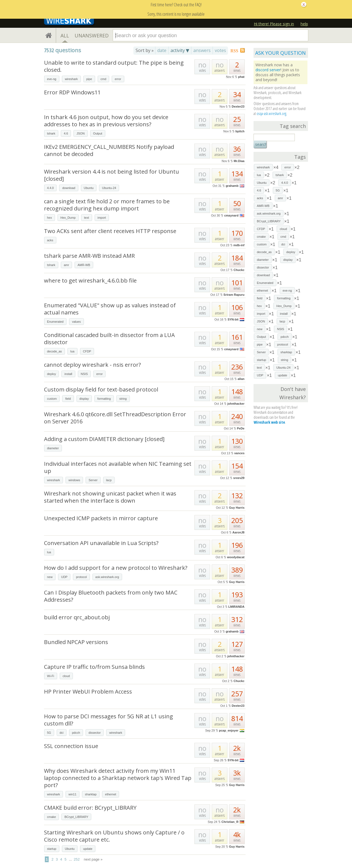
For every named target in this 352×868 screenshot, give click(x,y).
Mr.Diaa (239, 161)
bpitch (240, 131)
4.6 (66, 133)
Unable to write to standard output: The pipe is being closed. (114, 66)
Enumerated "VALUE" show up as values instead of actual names (110, 309)
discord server (268, 70)
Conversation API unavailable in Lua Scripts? (101, 543)
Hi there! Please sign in (274, 24)
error (118, 79)
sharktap (91, 794)
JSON (80, 133)
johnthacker (236, 404)
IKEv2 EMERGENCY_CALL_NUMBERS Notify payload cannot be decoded (109, 150)
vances (239, 453)
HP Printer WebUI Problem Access (88, 692)
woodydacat (236, 557)
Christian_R (230, 822)
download (69, 188)
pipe (89, 79)
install (68, 374)
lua (72, 351)
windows (74, 480)
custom (52, 399)
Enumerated (55, 322)
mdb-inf (239, 245)
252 (77, 859)
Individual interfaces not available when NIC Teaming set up (118, 467)
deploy (51, 374)
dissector (95, 733)
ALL (65, 35)
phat (241, 77)
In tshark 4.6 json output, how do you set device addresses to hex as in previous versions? (106, 121)
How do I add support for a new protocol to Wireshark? (116, 568)
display (84, 399)
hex (50, 218)
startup (52, 849)
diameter (53, 448)
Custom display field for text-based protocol (101, 389)
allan (241, 379)
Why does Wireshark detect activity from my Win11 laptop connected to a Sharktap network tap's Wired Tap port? (118, 778)
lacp (109, 480)
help (304, 24)
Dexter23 (238, 106)
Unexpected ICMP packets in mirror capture (101, 518)
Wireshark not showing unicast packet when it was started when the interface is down (110, 497)
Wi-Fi (51, 676)
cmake (51, 817)
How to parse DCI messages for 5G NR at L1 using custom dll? (108, 720)
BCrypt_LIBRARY (76, 817)
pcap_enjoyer (229, 730)
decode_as (54, 351)
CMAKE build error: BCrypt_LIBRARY (90, 808)
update (88, 849)
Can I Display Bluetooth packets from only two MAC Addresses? (111, 596)
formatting (104, 399)
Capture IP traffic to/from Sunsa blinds (94, 667)
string (123, 399)
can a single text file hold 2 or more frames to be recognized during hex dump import (107, 205)
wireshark (71, 79)
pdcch (76, 733)
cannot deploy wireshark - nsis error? (92, 365)
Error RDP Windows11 (72, 92)
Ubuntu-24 (109, 188)
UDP (64, 577)
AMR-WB (84, 265)
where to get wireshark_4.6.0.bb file (90, 280)
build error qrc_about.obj (77, 617)
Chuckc (239, 270)
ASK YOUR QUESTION (280, 53)
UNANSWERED (92, 35)
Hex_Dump (68, 218)
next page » (93, 859)
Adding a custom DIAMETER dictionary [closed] (104, 439)
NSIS (84, 374)
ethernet (111, 794)
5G (49, 733)
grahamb (232, 186)
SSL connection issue (71, 746)
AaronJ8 (238, 532)
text (87, 218)
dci (62, 733)
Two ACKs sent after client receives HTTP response (110, 231)
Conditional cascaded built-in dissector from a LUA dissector (109, 339)
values (76, 322)
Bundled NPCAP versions (76, 642)
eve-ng (52, 79)
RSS (234, 51)
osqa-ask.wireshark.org (271, 113)
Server (93, 480)
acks (50, 240)
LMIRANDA (236, 607)
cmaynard (231, 215)
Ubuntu (89, 188)
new (50, 577)
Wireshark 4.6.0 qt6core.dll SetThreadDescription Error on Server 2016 (115, 418)
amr (66, 265)
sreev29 (239, 478)
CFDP (87, 351)
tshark (51, 133)
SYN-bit (233, 319)
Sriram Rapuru (234, 295)
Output (98, 133)
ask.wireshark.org (107, 577)
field (68, 399)
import (102, 218)
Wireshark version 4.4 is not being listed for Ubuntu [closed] (112, 175)
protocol (81, 577)
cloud (66, 676)
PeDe (241, 428)
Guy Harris (237, 508)
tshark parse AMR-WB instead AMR (89, 256)
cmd (104, 79)
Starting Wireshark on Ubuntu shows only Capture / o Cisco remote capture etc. (114, 836)
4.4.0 (50, 188)
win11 (72, 794)
